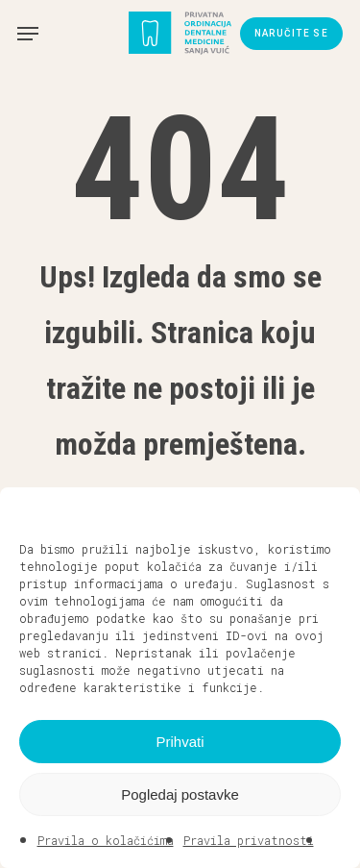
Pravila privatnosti (249, 840)
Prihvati (180, 742)
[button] (331, 511)
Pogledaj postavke (180, 794)
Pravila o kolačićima (106, 840)
